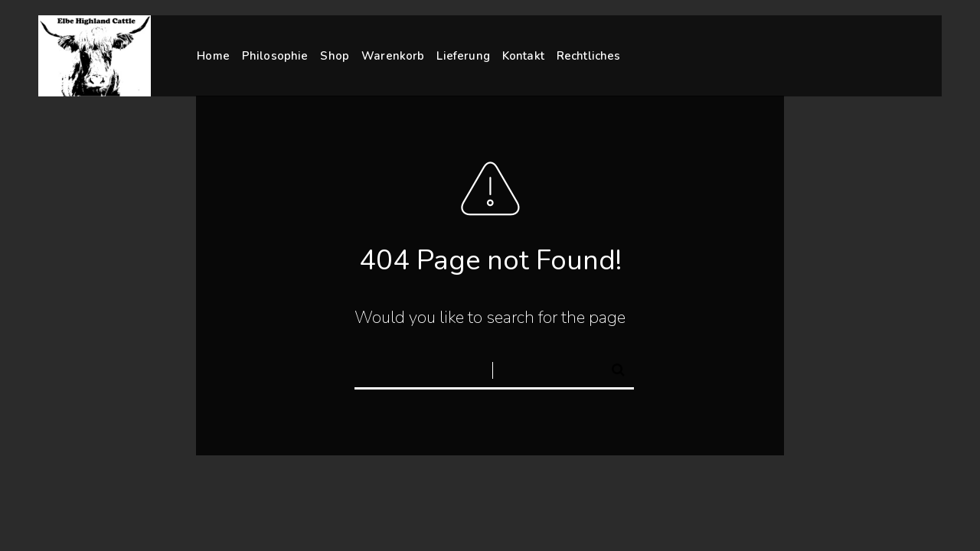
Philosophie (275, 56)
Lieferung (463, 56)
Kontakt (523, 55)
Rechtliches (589, 55)
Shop (335, 56)
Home (213, 56)
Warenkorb (393, 56)
